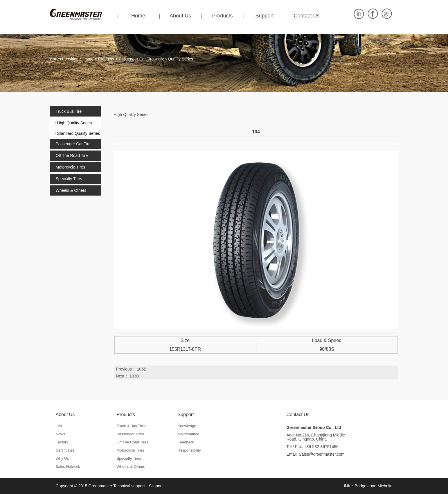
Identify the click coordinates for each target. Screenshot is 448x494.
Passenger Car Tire (136, 59)
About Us (180, 16)
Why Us (62, 458)
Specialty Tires (69, 179)
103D (134, 376)
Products (222, 16)
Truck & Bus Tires (132, 426)
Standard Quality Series (79, 133)
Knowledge (187, 426)
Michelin (385, 486)
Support (264, 16)
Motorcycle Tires (71, 167)
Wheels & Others (71, 190)
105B (142, 369)
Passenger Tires (130, 434)
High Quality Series (176, 59)
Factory (62, 442)
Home (138, 16)
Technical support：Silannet (138, 486)
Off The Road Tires (133, 442)
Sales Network (68, 467)
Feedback (186, 442)
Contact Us (306, 16)
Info (59, 426)
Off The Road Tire (72, 155)
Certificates (65, 450)
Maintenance (188, 434)
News (61, 434)
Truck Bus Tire (69, 111)
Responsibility (189, 450)
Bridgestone (366, 486)
